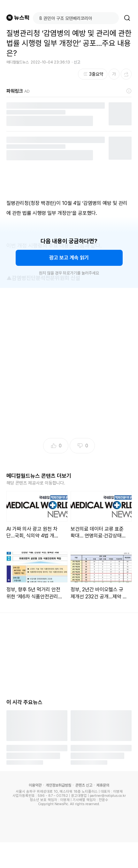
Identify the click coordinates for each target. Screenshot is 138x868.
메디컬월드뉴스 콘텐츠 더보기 (39, 476)
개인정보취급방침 (58, 785)
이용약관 (35, 785)
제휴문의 (103, 785)
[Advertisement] (69, 365)
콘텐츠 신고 (84, 785)
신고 (77, 62)
